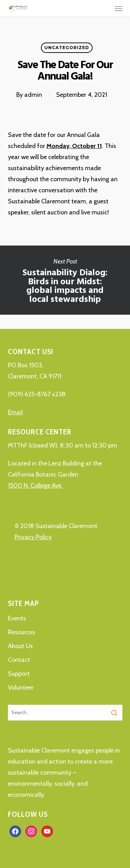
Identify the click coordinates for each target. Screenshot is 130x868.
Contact (19, 660)
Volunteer (21, 687)
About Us (20, 646)
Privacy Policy (33, 537)
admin (33, 95)
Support (19, 674)
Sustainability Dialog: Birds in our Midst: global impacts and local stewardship (65, 280)
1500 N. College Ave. (35, 486)
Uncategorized (67, 48)
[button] (119, 8)
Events (17, 618)
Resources (22, 632)
